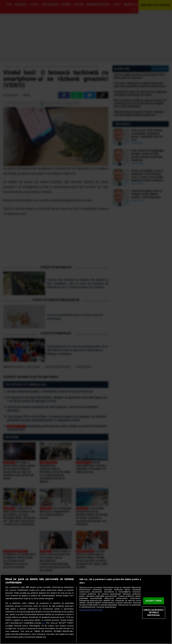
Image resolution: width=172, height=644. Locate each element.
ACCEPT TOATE (154, 601)
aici (44, 623)
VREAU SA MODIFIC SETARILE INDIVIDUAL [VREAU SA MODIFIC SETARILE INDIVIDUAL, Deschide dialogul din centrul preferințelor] (154, 613)
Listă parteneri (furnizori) (91, 610)
